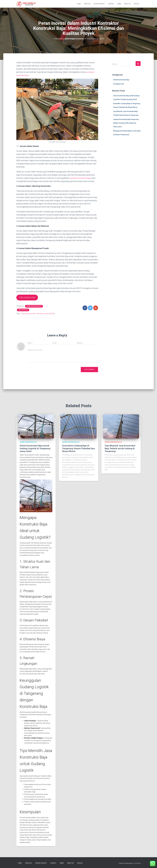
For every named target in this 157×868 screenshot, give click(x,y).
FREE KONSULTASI (27, 297)
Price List (87, 4)
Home (79, 4)
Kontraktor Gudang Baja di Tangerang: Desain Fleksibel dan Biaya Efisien (78, 448)
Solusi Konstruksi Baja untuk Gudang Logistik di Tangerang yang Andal (35, 448)
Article (136, 4)
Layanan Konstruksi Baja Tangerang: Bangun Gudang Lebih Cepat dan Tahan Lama (126, 123)
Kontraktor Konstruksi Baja (45, 313)
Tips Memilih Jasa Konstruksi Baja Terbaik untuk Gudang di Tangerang (120, 448)
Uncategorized (23, 310)
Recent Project (99, 4)
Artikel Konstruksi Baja (34, 306)
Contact (111, 4)
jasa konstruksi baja (28, 313)
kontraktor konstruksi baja (80, 178)
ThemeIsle (137, 863)
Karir (119, 4)
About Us (127, 4)
